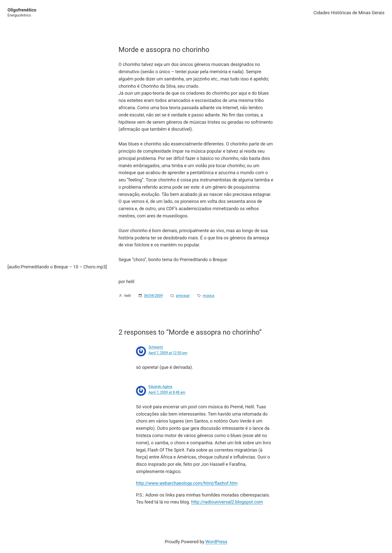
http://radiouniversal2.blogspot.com (227, 502)
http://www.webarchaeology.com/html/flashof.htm (187, 483)
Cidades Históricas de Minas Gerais (349, 13)
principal (183, 296)
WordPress (216, 542)
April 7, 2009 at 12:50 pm (168, 353)
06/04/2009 (153, 296)
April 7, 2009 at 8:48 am (167, 392)
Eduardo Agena (160, 387)
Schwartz (156, 347)
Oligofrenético (22, 10)
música (208, 296)
